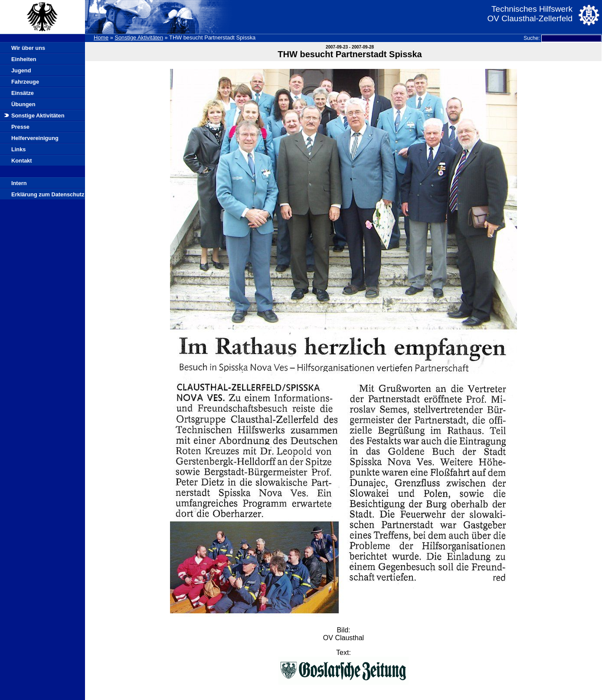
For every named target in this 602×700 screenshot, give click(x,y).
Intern (19, 183)
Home (101, 37)
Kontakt (22, 161)
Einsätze (23, 93)
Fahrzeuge (25, 82)
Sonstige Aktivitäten (139, 37)
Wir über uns (28, 48)
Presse (20, 127)
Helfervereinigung (35, 138)
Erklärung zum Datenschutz (48, 194)
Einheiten (24, 59)
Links (18, 149)
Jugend (21, 70)
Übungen (23, 104)
